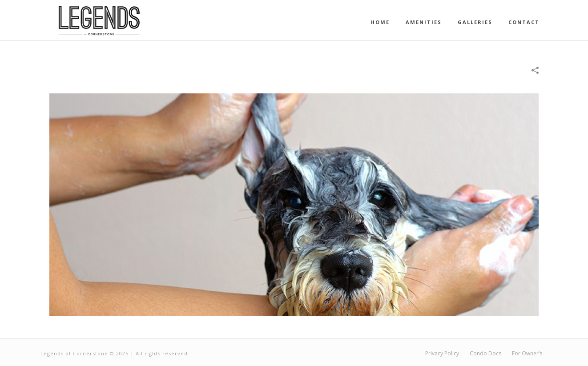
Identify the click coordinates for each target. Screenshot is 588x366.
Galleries (475, 22)
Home (380, 22)
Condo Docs (485, 354)
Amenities (424, 22)
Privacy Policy (442, 354)
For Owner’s (527, 354)
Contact (524, 22)
